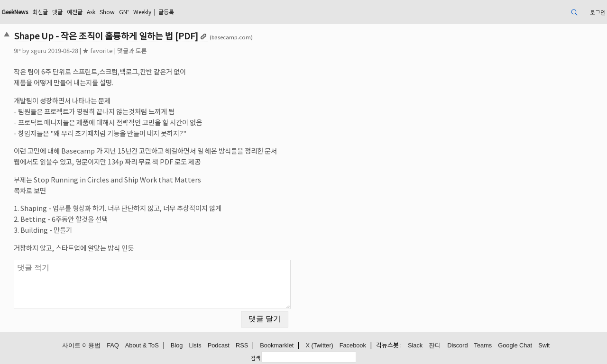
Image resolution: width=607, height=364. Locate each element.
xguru (39, 50)
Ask (91, 12)
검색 (256, 358)
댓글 (57, 12)
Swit (544, 345)
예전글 (75, 12)
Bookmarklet (277, 345)
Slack (415, 345)
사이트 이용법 (82, 345)
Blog (177, 345)
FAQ (113, 345)
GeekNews (15, 12)
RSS (242, 345)
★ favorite (98, 50)
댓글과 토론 (132, 50)
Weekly (142, 12)
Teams (483, 345)
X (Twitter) (319, 345)
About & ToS (142, 345)
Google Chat (515, 345)
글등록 (166, 12)
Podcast (219, 345)
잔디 (435, 345)
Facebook (353, 345)
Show (107, 12)
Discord (457, 345)
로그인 (598, 12)
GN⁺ (124, 12)
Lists (195, 345)
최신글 (40, 12)
